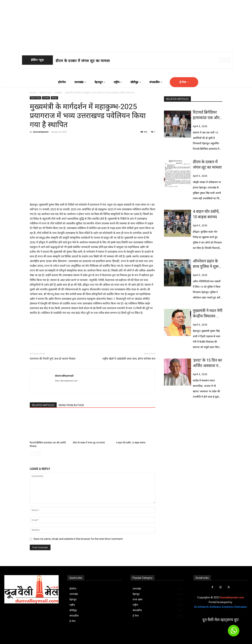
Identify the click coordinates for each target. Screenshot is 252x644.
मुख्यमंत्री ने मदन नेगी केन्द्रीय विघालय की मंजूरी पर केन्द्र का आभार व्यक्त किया (208, 314)
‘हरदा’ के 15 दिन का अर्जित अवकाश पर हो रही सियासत (207, 363)
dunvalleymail (41, 132)
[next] (228, 60)
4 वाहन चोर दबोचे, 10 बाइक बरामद (131, 443)
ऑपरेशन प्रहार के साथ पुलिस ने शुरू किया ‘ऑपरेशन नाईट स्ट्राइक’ (206, 264)
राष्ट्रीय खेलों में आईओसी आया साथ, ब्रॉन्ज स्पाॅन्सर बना (129, 359)
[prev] (222, 60)
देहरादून (54, 98)
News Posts (45, 93)
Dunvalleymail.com (232, 597)
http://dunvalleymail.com (66, 381)
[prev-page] (32, 453)
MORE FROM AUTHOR (71, 405)
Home (33, 93)
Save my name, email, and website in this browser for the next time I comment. (78, 539)
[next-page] (38, 453)
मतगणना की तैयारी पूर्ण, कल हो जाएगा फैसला (53, 359)
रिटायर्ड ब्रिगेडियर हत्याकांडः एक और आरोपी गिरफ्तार (206, 115)
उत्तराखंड (58, 93)
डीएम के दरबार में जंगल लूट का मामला (83, 61)
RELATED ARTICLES (43, 405)
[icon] (234, 632)
